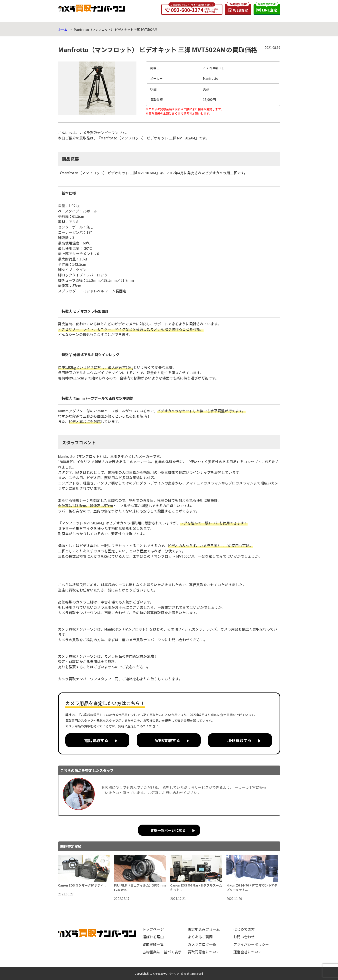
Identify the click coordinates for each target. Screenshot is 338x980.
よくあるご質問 (200, 937)
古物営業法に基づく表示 (162, 952)
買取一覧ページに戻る (168, 830)
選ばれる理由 (153, 937)
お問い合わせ (244, 937)
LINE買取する (239, 740)
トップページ (153, 929)
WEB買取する (168, 740)
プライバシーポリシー (251, 944)
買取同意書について (204, 952)
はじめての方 (244, 929)
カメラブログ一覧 (202, 944)
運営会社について (248, 952)
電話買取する (96, 740)
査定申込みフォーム (204, 929)
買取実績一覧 (153, 944)
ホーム (63, 30)
